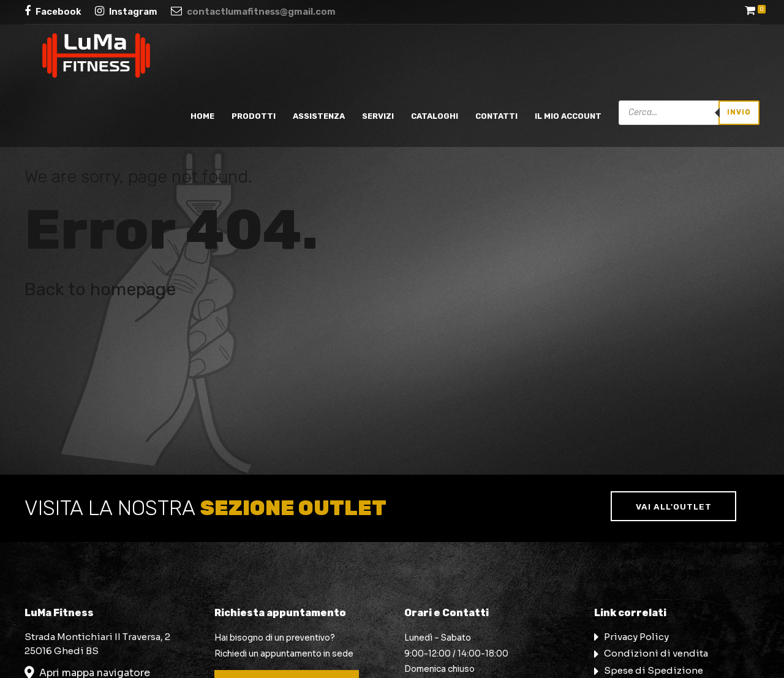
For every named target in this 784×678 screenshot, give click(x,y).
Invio (739, 112)
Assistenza (319, 116)
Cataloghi (435, 116)
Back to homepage (100, 289)
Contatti (496, 116)
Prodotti (254, 116)
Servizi (378, 116)
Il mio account (568, 116)
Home (202, 116)
